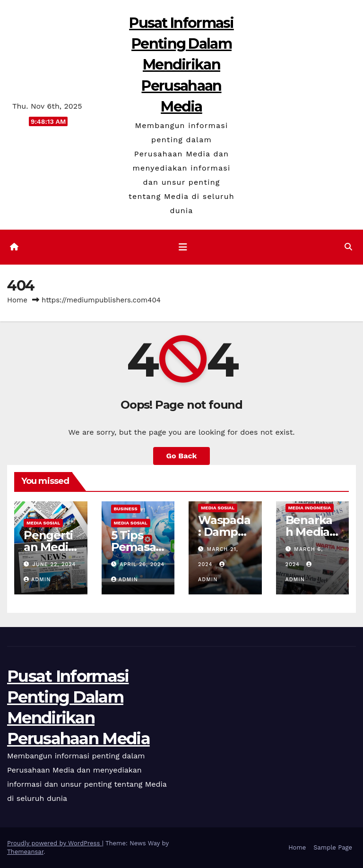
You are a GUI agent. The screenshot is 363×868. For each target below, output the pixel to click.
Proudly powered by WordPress (55, 843)
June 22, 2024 (54, 564)
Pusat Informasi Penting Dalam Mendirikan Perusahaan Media (181, 65)
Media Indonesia (310, 508)
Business (126, 509)
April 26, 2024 (142, 564)
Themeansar (25, 852)
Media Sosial (43, 523)
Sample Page (333, 847)
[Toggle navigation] (183, 247)
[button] (348, 247)
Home (17, 300)
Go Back (182, 456)
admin (37, 580)
